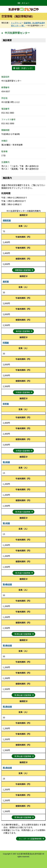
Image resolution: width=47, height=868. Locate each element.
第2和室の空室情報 (23, 512)
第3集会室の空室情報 (23, 695)
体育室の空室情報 (23, 451)
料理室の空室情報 (23, 392)
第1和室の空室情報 (23, 573)
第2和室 (6, 462)
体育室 (6, 404)
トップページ (16, 23)
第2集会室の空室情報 (23, 756)
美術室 (6, 281)
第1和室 (6, 523)
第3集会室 (7, 645)
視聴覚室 (7, 220)
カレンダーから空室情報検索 (30, 839)
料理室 (6, 343)
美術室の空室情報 (23, 331)
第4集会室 (7, 584)
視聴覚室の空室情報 (23, 270)
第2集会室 (7, 706)
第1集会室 (7, 768)
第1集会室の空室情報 (23, 817)
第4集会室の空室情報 (23, 634)
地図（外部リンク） (25, 68)
